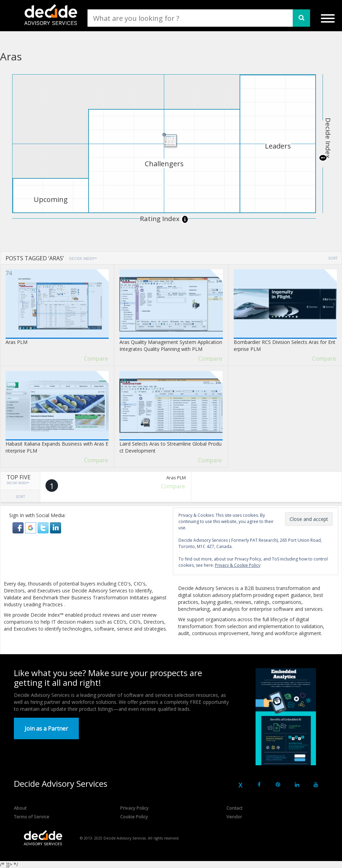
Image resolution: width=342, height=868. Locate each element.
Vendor (234, 817)
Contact (234, 808)
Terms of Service (32, 817)
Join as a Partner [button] (46, 728)
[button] (19, 527)
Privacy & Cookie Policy (238, 565)
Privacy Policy (134, 808)
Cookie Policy (134, 817)
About (20, 808)
